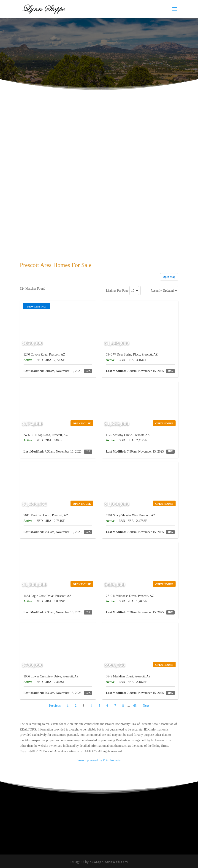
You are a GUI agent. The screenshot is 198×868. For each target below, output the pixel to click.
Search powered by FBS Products (99, 760)
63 (135, 706)
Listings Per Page (117, 291)
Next (146, 706)
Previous (55, 706)
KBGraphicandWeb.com (109, 862)
